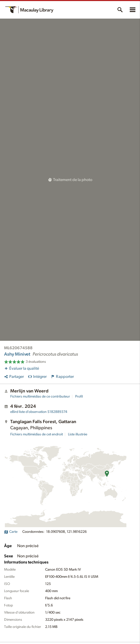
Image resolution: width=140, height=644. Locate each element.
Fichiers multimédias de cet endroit (37, 434)
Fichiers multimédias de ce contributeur (40, 397)
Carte (11, 532)
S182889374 (39, 412)
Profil (79, 397)
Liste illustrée (78, 434)
